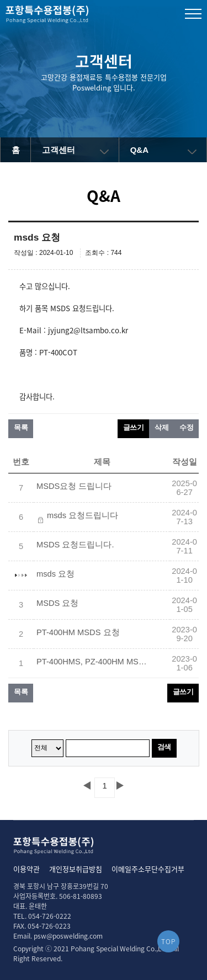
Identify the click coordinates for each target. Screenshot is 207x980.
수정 (186, 427)
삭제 (161, 427)
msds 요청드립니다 (83, 515)
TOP (168, 941)
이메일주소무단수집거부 (148, 869)
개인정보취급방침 (76, 869)
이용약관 (26, 869)
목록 (21, 427)
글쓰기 (134, 427)
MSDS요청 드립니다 (74, 486)
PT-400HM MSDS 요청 (78, 632)
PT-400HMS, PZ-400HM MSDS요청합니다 (92, 662)
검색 (164, 747)
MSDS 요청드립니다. (75, 545)
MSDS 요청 (57, 603)
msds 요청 (55, 574)
